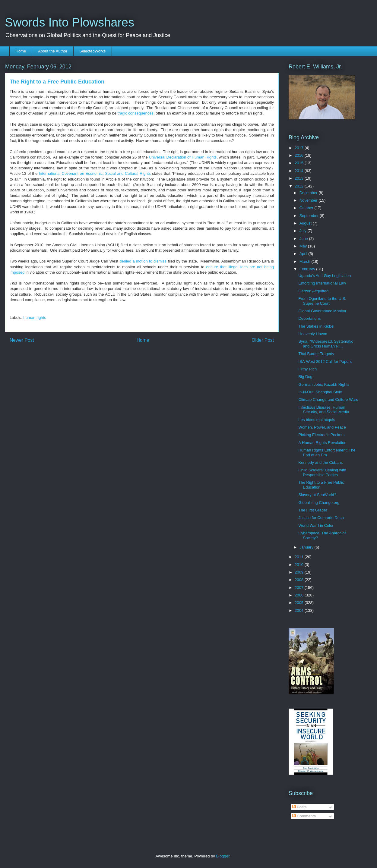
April (304, 254)
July (304, 231)
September (310, 216)
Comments (304, 816)
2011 (300, 557)
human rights (35, 318)
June (304, 239)
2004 (300, 610)
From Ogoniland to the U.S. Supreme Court (322, 301)
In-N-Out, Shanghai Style (320, 392)
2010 (300, 565)
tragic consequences (136, 113)
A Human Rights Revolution (322, 443)
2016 (300, 155)
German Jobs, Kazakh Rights (324, 384)
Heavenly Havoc (313, 334)
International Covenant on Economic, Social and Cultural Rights (95, 173)
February (308, 269)
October (307, 208)
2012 (300, 186)
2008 (300, 580)
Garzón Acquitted (313, 291)
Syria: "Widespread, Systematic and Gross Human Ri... (326, 344)
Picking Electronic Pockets (321, 435)
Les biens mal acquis (317, 420)
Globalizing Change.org (319, 503)
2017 (300, 148)
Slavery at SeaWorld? (317, 495)
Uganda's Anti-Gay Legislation (325, 276)
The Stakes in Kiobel (316, 326)
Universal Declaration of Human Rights (183, 157)
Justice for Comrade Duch (321, 518)
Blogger (223, 856)
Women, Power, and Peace (322, 427)
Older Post (263, 340)
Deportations (309, 318)
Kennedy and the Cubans (320, 462)
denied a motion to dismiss (143, 261)
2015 (300, 163)
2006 (300, 595)
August (306, 223)
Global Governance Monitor (322, 311)
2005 (300, 603)
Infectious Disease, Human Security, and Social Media (324, 410)
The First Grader (313, 510)
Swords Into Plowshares (70, 22)
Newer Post (22, 340)
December (309, 193)
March (306, 261)
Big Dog (305, 377)
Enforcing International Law (322, 283)
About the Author (53, 51)
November (309, 200)
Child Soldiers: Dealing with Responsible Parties (322, 472)
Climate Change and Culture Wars (328, 399)
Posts (299, 807)
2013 (300, 178)
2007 (300, 588)
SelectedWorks (92, 51)
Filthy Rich (307, 369)
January (307, 547)
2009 (300, 572)
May (304, 246)
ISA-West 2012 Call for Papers (325, 362)
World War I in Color (316, 525)
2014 (300, 171)
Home (21, 51)
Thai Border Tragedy (316, 354)
